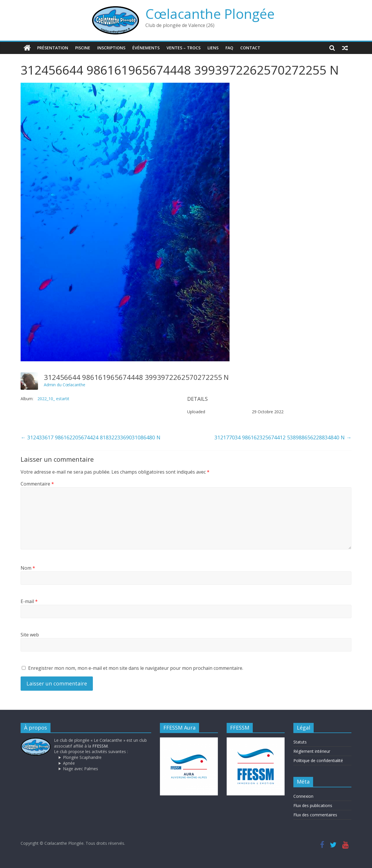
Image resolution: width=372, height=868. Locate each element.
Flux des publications (313, 805)
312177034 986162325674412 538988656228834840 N (283, 437)
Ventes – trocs (184, 48)
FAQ (229, 48)
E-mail (29, 601)
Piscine (83, 48)
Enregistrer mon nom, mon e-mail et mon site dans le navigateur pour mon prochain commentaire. (136, 668)
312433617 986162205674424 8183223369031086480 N (91, 437)
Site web (30, 635)
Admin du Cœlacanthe (65, 385)
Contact (250, 48)
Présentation (53, 48)
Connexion (303, 796)
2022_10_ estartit (53, 399)
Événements (146, 48)
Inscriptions (111, 48)
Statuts (300, 742)
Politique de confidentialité (318, 760)
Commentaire (37, 484)
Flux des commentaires (315, 815)
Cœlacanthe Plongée (210, 14)
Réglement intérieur (312, 751)
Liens (213, 48)
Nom (28, 568)
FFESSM (100, 746)
